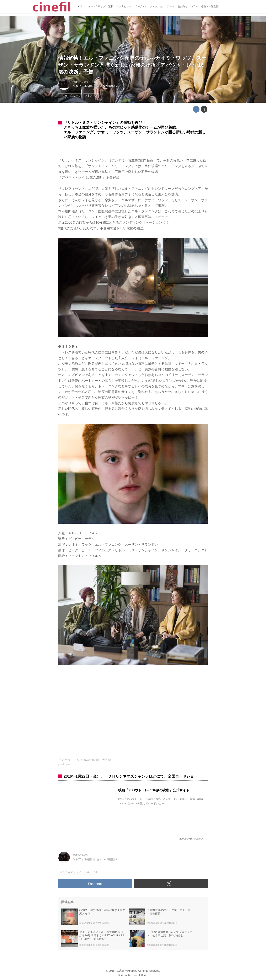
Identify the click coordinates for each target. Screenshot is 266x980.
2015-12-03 (80, 82)
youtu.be (64, 764)
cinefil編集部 (109, 86)
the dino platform (137, 975)
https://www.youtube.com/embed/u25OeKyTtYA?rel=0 (133, 714)
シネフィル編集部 (84, 86)
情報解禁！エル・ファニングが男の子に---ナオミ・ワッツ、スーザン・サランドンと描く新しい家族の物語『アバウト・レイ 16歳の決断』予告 (132, 65)
